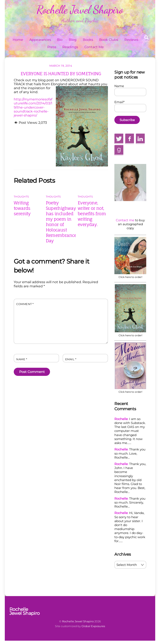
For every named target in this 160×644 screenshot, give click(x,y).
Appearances (40, 40)
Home (18, 40)
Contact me (125, 220)
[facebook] (130, 138)
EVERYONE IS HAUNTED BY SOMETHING (61, 74)
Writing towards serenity (22, 208)
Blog (73, 40)
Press (52, 47)
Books (88, 40)
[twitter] (119, 138)
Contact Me (94, 47)
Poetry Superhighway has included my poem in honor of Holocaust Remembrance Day (61, 222)
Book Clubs (109, 40)
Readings (70, 47)
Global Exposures (93, 626)
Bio (60, 40)
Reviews (131, 40)
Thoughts (21, 197)
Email (71, 359)
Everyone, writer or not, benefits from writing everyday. (92, 214)
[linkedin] (140, 138)
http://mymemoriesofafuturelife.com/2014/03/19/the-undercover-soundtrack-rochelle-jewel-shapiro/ (33, 107)
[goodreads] (119, 150)
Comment (25, 304)
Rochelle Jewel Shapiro (78, 621)
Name (22, 359)
